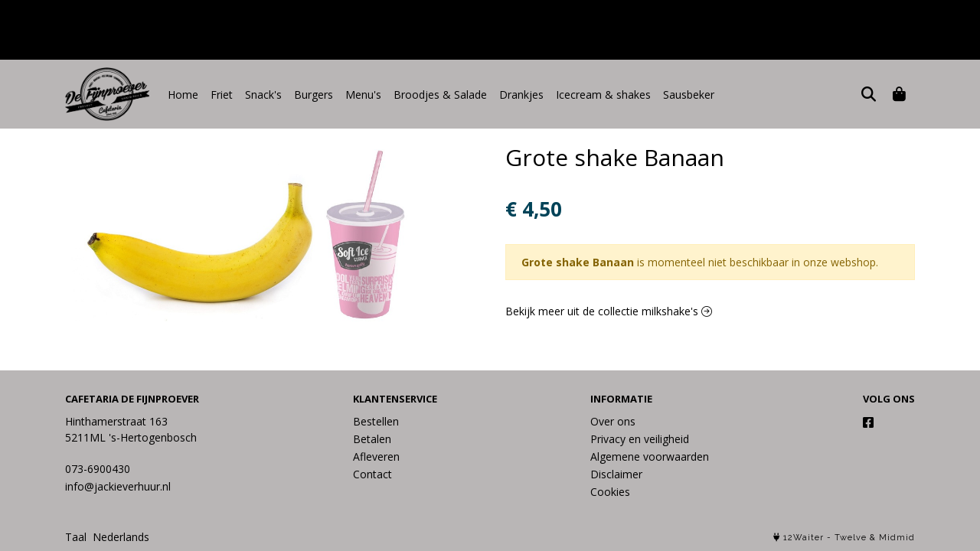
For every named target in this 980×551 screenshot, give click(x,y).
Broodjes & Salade (440, 95)
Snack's (263, 95)
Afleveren (376, 456)
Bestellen (376, 421)
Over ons (613, 421)
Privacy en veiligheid (640, 439)
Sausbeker (689, 95)
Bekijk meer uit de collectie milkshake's (609, 311)
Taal (76, 537)
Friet (222, 95)
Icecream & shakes (603, 95)
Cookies (610, 492)
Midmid (897, 538)
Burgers (314, 95)
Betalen (372, 439)
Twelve (851, 538)
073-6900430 (98, 469)
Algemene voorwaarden (650, 456)
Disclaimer (616, 474)
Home (183, 95)
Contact (372, 474)
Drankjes (521, 95)
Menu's (363, 95)
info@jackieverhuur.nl (118, 486)
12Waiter (804, 538)
